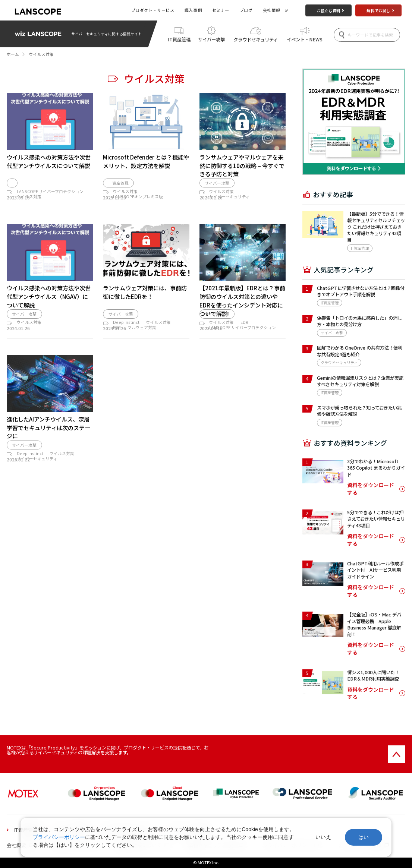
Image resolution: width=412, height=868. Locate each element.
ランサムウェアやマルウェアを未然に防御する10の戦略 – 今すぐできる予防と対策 (242, 165)
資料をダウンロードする (371, 489)
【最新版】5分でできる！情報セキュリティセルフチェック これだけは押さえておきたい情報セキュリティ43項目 (376, 227)
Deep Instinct (126, 345)
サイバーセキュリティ (229, 200)
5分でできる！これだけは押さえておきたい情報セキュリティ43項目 (376, 519)
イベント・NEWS (305, 40)
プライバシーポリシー (59, 837)
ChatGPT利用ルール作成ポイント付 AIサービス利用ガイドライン (375, 570)
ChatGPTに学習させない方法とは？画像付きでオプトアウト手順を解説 (361, 291)
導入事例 (193, 10)
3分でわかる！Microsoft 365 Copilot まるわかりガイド (376, 468)
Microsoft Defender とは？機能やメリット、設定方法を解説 (146, 161)
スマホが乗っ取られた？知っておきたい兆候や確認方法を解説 (359, 411)
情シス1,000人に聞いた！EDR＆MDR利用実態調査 (373, 676)
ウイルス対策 (29, 200)
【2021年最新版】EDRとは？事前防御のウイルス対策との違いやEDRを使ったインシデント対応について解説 (242, 311)
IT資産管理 (179, 40)
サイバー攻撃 (211, 40)
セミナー (221, 10)
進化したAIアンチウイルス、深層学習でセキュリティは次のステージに (48, 457)
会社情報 (271, 10)
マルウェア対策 (142, 350)
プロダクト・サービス (153, 10)
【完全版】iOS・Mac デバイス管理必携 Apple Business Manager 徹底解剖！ (374, 624)
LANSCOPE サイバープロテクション (50, 195)
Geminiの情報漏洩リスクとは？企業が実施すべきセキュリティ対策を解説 (360, 381)
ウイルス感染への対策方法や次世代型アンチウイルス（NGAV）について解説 (49, 307)
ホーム (13, 54)
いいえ (323, 837)
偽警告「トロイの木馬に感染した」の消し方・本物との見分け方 (359, 321)
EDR (117, 350)
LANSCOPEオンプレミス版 (138, 200)
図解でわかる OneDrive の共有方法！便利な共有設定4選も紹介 (360, 351)
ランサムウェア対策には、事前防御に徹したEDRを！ (145, 303)
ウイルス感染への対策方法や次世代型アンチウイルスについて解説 (49, 161)
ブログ (246, 10)
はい (364, 837)
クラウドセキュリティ (256, 40)
